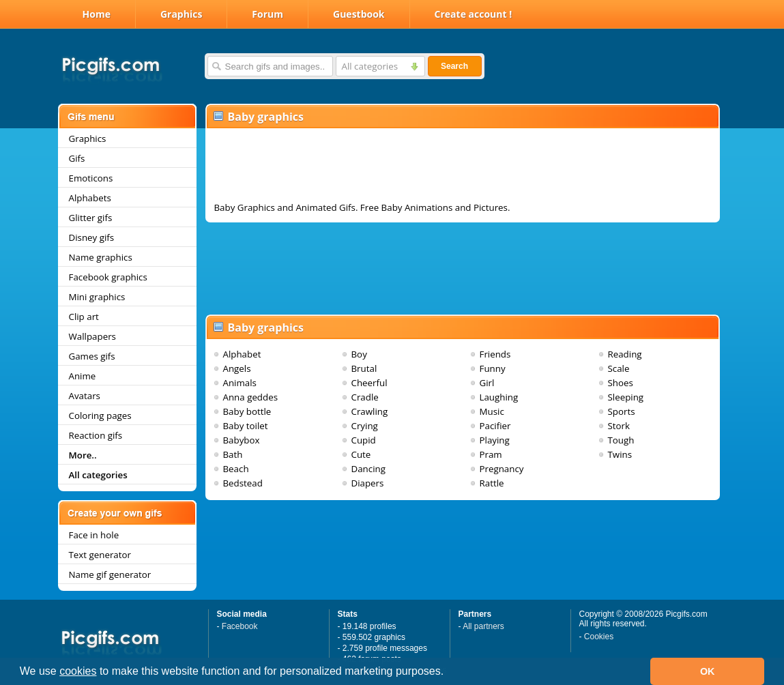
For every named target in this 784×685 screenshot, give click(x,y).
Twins (620, 454)
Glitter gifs (91, 218)
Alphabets (90, 198)
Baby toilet (246, 426)
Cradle (365, 397)
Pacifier (495, 426)
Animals (240, 383)
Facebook (240, 626)
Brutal (364, 368)
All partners (483, 626)
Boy (359, 354)
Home (97, 14)
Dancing (368, 469)
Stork (619, 426)
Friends (495, 354)
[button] (449, 673)
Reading (625, 354)
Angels (237, 368)
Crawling (370, 411)
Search (454, 66)
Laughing (499, 397)
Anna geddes (251, 397)
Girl (487, 383)
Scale (619, 368)
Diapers (368, 483)
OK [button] (708, 671)
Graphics (181, 14)
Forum (267, 14)
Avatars (85, 396)
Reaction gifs (96, 435)
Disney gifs (92, 237)
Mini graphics (97, 297)
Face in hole (94, 535)
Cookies (599, 637)
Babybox (242, 440)
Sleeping (626, 397)
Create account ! (474, 14)
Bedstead (243, 483)
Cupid (364, 440)
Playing (495, 440)
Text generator (100, 555)
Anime (83, 376)
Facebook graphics (108, 277)
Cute (361, 454)
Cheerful (369, 383)
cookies (78, 671)
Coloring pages (100, 416)
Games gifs (92, 356)
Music (492, 411)
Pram (491, 454)
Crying (365, 426)
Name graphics (101, 257)
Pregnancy (502, 469)
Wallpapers (92, 336)
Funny (493, 368)
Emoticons (91, 178)
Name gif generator (110, 574)
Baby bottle (247, 411)
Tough (621, 440)
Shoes (621, 383)
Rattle (492, 483)
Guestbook (359, 14)
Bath (233, 454)
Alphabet (242, 354)
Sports (622, 411)
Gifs (77, 158)
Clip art (84, 317)
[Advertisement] (463, 168)
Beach (236, 469)
